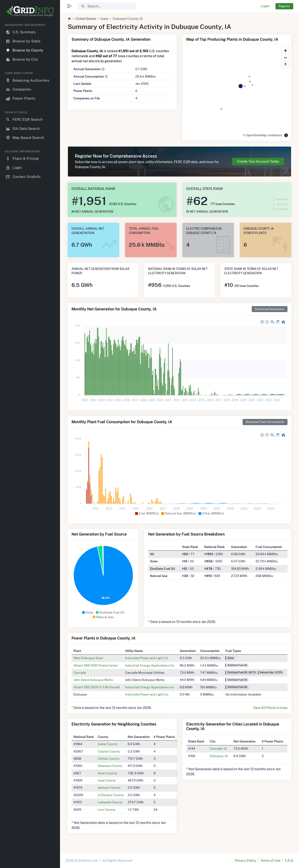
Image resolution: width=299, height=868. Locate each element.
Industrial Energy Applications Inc (150, 665)
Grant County (108, 773)
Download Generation (270, 309)
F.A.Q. (289, 861)
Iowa (104, 19)
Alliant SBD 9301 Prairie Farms (96, 665)
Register (284, 6)
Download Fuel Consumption (265, 422)
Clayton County (109, 751)
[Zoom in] (285, 51)
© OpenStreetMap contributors (263, 135)
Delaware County (110, 766)
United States (86, 19)
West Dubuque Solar (88, 658)
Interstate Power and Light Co (147, 658)
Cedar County (108, 744)
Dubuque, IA (219, 756)
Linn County (107, 810)
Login (265, 6)
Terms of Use (270, 861)
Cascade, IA (218, 748)
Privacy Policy (245, 861)
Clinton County (109, 759)
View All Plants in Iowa (270, 708)
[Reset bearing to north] (285, 65)
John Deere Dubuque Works (93, 680)
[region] (30, 442)
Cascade (80, 673)
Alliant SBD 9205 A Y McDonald (97, 687)
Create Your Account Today (258, 161)
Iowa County (107, 780)
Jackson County (109, 788)
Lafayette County (110, 802)
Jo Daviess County (111, 795)
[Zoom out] (285, 58)
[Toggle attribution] (286, 135)
